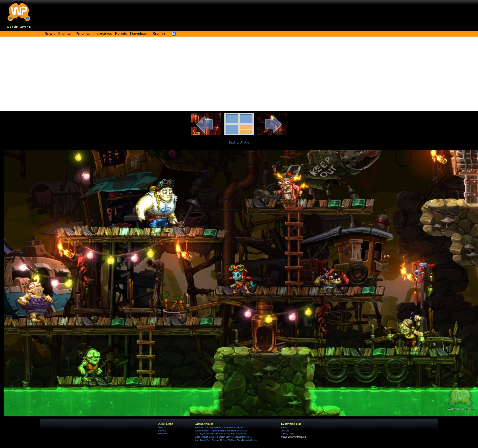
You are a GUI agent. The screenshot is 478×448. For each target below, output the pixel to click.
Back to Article (239, 142)
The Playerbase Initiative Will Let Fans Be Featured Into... (222, 434)
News (160, 428)
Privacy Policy (288, 434)
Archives (162, 431)
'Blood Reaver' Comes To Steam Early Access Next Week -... (223, 437)
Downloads (140, 34)
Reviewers (163, 434)
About (284, 428)
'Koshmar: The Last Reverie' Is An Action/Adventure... (220, 428)
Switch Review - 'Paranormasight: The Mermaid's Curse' (221, 431)
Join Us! (285, 431)
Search (159, 34)
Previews (83, 34)
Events (121, 34)
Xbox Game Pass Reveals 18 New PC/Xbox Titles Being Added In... (227, 440)
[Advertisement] (239, 74)
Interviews (103, 34)
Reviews (65, 34)
